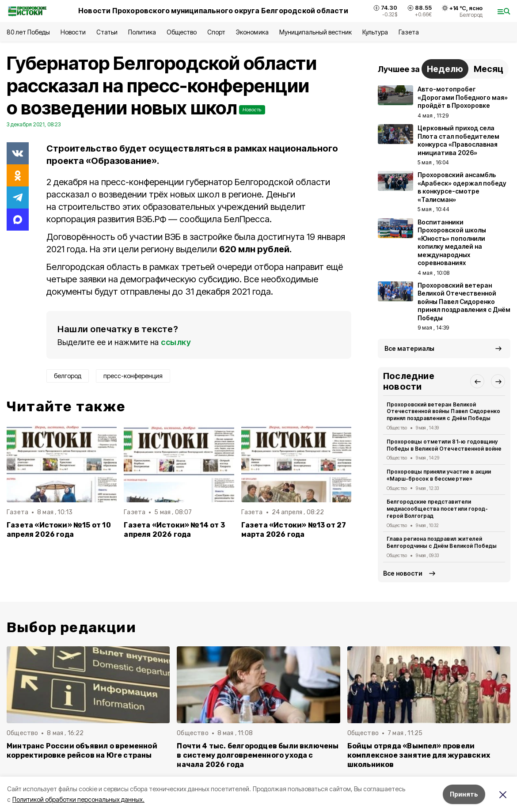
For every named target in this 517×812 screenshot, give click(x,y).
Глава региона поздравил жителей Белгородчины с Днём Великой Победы (442, 542)
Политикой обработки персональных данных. (78, 799)
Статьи (107, 32)
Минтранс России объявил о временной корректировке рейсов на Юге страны (82, 751)
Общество (182, 32)
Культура (375, 32)
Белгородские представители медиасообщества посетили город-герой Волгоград (437, 509)
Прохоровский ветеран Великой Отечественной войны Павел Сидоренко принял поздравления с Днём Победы (443, 412)
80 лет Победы (28, 32)
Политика (142, 32)
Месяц (488, 69)
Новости (73, 32)
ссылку (176, 342)
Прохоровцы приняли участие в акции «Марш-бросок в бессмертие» (439, 475)
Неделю (445, 69)
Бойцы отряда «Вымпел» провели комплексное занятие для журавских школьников (419, 755)
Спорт (216, 32)
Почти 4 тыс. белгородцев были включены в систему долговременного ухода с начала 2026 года (258, 755)
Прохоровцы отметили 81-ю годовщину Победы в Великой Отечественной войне (444, 445)
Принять (464, 794)
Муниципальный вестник (316, 32)
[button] (477, 381)
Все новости (403, 573)
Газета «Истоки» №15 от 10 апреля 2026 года (59, 530)
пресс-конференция (133, 376)
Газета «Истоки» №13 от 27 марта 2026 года (294, 530)
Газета (409, 32)
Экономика (252, 32)
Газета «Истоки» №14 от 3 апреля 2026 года (174, 530)
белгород (68, 376)
